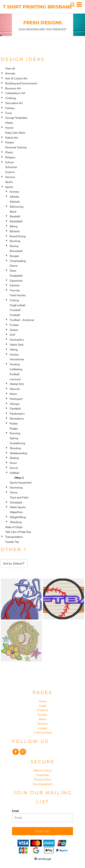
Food (8, 113)
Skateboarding (18, 453)
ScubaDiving (17, 443)
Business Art (13, 88)
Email (15, 811)
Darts (13, 271)
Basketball (16, 221)
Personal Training (16, 147)
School (10, 162)
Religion (10, 157)
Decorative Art (14, 103)
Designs (43, 715)
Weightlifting (18, 517)
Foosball (15, 310)
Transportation (14, 537)
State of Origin (14, 527)
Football (15, 315)
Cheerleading (18, 261)
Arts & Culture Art (16, 78)
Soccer (14, 468)
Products (42, 710)
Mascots (15, 389)
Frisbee (14, 325)
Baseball (15, 216)
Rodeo (14, 424)
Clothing (11, 98)
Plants (9, 152)
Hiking (14, 350)
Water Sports (18, 507)
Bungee (14, 256)
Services (10, 177)
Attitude (15, 202)
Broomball (16, 251)
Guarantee (42, 775)
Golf (12, 335)
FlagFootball (18, 305)
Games (14, 330)
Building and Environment (21, 83)
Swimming (16, 488)
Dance (14, 266)
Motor (13, 394)
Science (10, 172)
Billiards (15, 231)
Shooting (15, 448)
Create (43, 706)
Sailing (14, 438)
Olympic (15, 404)
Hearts (9, 123)
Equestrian (16, 281)
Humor (9, 128)
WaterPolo (16, 512)
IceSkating (16, 369)
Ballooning (17, 207)
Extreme (15, 285)
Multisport (16, 399)
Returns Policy (42, 771)
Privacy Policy (43, 780)
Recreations (17, 419)
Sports (9, 187)
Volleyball (16, 503)
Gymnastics (17, 340)
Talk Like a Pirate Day (18, 532)
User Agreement (42, 784)
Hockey (14, 355)
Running (15, 433)
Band (13, 212)
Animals (10, 74)
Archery (15, 192)
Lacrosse (15, 379)
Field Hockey (18, 295)
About (43, 719)
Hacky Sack (17, 345)
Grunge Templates (16, 118)
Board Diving (18, 236)
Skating (14, 458)
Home (43, 701)
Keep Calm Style (15, 133)
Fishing (14, 300)
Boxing (14, 246)
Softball (15, 473)
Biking (14, 226)
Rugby (14, 429)
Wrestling (16, 522)
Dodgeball (16, 276)
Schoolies (11, 167)
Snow (13, 463)
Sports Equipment (21, 483)
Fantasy (10, 108)
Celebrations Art (15, 93)
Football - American (22, 320)
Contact (43, 728)
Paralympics (17, 414)
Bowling (15, 241)
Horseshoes (17, 359)
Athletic (15, 197)
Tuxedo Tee (12, 542)
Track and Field (19, 498)
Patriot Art (12, 138)
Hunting (15, 364)
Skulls (9, 182)
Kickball (15, 374)
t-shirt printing (43, 733)
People (10, 142)
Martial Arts (17, 384)
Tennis (14, 493)
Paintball (15, 409)
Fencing (15, 290)
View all (10, 69)
